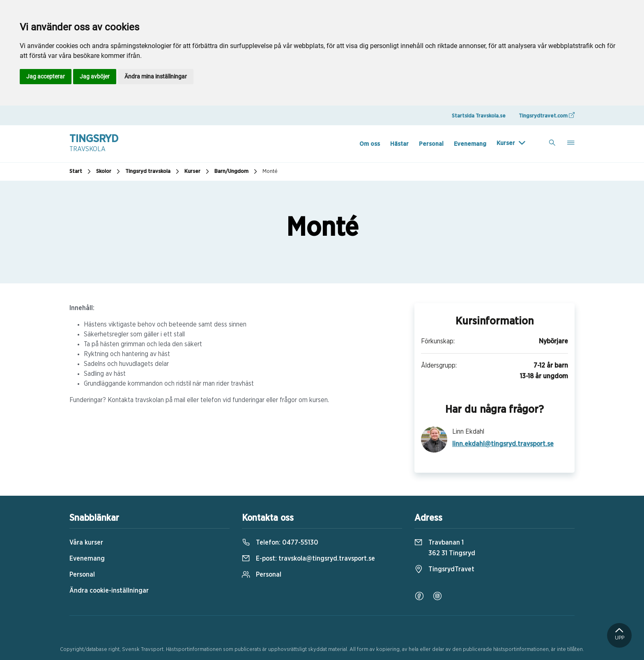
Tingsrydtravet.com (547, 115)
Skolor (109, 172)
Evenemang (470, 144)
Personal (431, 144)
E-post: (308, 559)
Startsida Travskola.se (479, 116)
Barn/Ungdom (237, 172)
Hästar (399, 144)
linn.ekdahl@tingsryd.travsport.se (503, 444)
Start (81, 172)
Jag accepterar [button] (46, 76)
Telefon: (280, 543)
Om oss (370, 144)
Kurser (506, 143)
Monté (270, 171)
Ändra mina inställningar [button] (156, 76)
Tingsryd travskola (153, 172)
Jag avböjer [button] (95, 76)
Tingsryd (94, 144)
